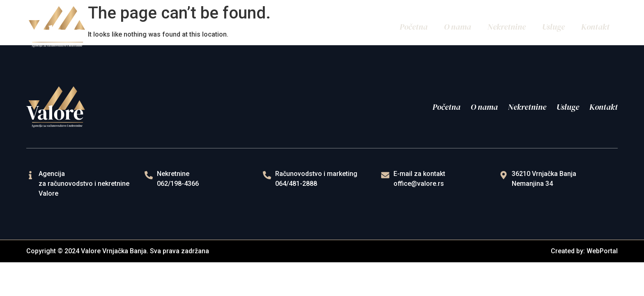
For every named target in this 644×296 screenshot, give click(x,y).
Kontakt (595, 27)
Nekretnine (507, 27)
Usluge (553, 27)
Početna (414, 27)
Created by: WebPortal (584, 251)
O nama (458, 27)
